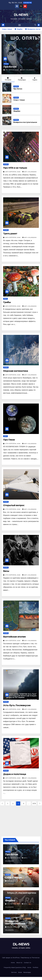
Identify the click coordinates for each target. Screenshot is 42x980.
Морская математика (16, 371)
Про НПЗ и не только (15, 168)
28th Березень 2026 (13, 237)
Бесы (6, 571)
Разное (6, 64)
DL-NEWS (21, 15)
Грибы (7, 302)
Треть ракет (10, 234)
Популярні (22, 79)
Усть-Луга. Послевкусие (17, 705)
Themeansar (36, 958)
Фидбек (17, 111)
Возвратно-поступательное (25, 122)
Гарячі (35, 79)
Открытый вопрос (14, 505)
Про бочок (10, 67)
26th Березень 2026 (13, 641)
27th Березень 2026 (13, 444)
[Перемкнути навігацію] (20, 25)
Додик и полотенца (15, 774)
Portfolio (35, 967)
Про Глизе (9, 440)
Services (14, 972)
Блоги (20, 972)
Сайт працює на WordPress (11, 958)
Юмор (5, 299)
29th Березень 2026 (13, 172)
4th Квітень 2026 (14, 904)
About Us (19, 963)
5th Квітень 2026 (12, 70)
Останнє (8, 79)
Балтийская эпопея (14, 637)
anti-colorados (27, 70)
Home (13, 963)
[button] (35, 25)
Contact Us (27, 963)
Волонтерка (27, 972)
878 (34, 803)
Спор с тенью (19, 100)
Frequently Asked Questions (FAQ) (15, 967)
